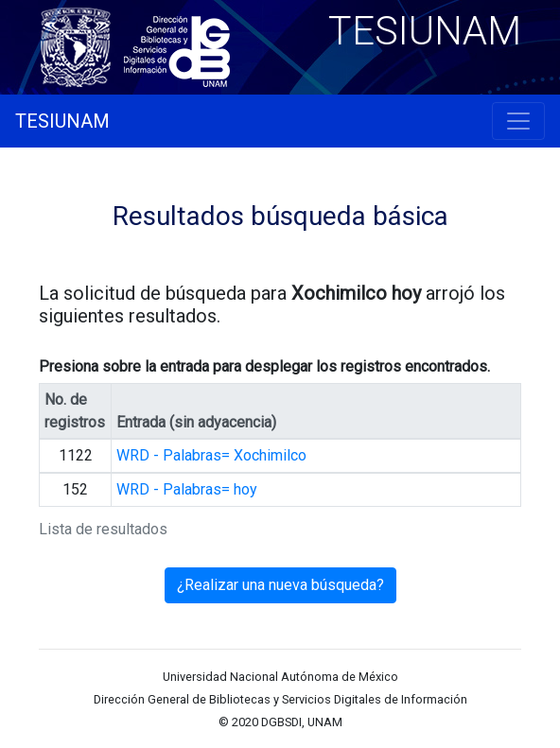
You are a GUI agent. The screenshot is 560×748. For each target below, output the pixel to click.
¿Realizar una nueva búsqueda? (280, 585)
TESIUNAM (62, 121)
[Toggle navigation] (518, 121)
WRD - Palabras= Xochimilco (211, 455)
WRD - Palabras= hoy (187, 489)
